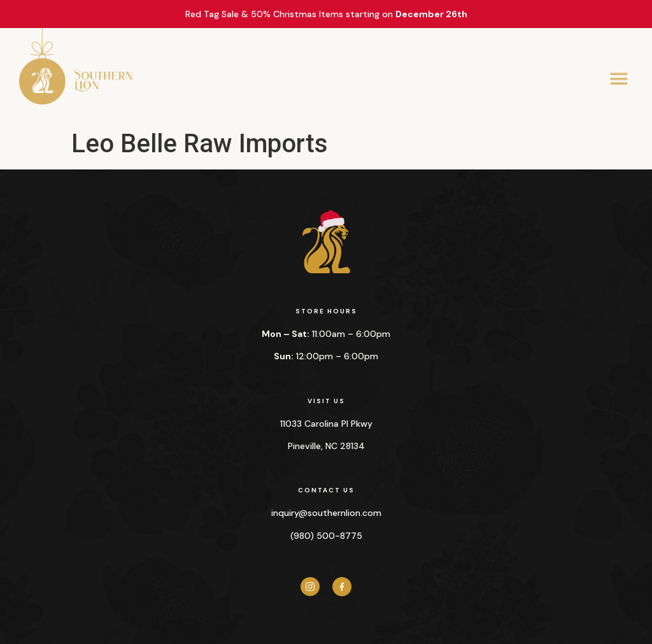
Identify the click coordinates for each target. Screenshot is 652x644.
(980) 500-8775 (326, 536)
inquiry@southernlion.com (326, 513)
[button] (619, 79)
